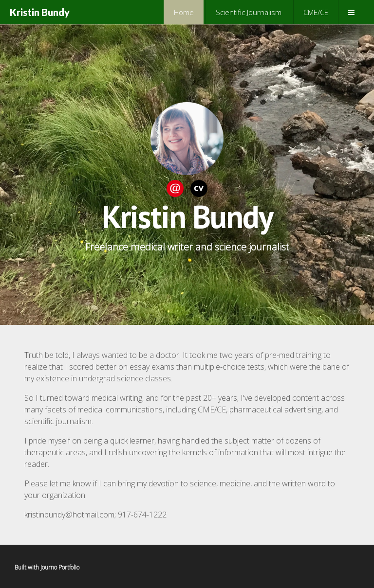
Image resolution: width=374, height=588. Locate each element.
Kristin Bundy (40, 12)
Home (184, 12)
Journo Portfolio (60, 567)
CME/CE (316, 12)
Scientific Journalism (249, 12)
